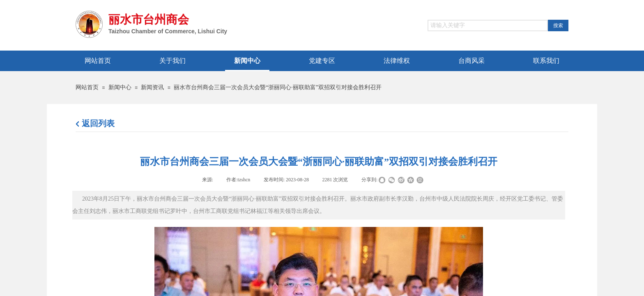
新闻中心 (120, 87)
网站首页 (87, 87)
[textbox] (488, 25)
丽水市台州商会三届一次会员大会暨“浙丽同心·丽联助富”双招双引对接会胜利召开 (278, 87)
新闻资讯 (152, 87)
